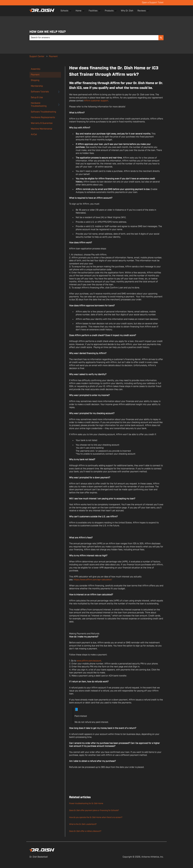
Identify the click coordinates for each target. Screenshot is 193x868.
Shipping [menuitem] (35, 80)
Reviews (142, 11)
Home (78, 11)
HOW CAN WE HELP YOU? (48, 32)
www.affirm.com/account (89, 661)
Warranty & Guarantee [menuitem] (42, 123)
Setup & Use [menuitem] (37, 98)
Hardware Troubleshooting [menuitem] (39, 105)
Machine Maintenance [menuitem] (41, 129)
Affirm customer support (96, 101)
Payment (53, 57)
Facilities (93, 11)
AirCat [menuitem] (34, 135)
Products (109, 11)
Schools (64, 11)
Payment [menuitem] (35, 75)
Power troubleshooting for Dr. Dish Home (86, 804)
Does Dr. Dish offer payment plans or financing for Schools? (94, 810)
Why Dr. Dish (127, 11)
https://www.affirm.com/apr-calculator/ (93, 580)
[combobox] (94, 38)
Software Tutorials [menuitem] (40, 92)
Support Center (37, 57)
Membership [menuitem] (37, 86)
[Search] (161, 38)
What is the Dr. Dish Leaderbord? (83, 824)
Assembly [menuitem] (36, 69)
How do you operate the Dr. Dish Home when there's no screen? (96, 817)
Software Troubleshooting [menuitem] (43, 112)
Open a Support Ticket (153, 3)
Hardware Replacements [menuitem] (43, 117)
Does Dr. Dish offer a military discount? (85, 831)
